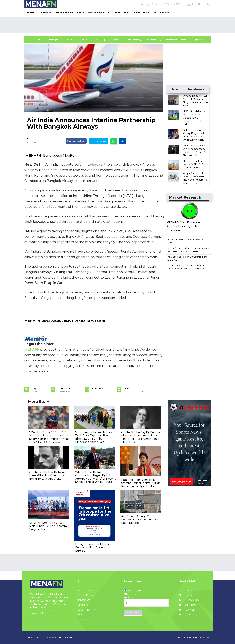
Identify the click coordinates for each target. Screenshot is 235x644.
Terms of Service (87, 590)
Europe (54, 40)
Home (31, 13)
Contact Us (84, 600)
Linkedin (187, 610)
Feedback (83, 620)
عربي (190, 4)
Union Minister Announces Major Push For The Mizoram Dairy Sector (48, 526)
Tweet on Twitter (99, 141)
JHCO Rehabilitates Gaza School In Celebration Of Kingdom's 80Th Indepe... (194, 118)
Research (119, 13)
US (35, 40)
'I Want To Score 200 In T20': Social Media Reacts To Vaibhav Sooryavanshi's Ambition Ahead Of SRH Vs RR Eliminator (49, 437)
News (45, 13)
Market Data (97, 13)
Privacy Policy (85, 595)
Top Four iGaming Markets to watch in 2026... (186, 241)
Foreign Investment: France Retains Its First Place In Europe (93, 547)
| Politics (114, 40)
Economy (135, 40)
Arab (70, 40)
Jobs (80, 615)
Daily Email (188, 605)
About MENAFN (86, 610)
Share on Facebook (76, 141)
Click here (54, 613)
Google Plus (189, 600)
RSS (185, 615)
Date (30, 139)
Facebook (188, 590)
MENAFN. (50, 637)
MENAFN (33, 155)
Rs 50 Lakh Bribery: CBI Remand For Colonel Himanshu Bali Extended (142, 520)
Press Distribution (68, 13)
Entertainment (171, 40)
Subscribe (133, 613)
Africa (99, 40)
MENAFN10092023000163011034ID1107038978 (65, 321)
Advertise (83, 605)
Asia (84, 40)
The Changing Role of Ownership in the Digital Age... (187, 258)
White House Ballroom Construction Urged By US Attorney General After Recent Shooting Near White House (95, 477)
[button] (199, 4)
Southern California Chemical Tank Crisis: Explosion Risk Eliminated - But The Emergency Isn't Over (94, 437)
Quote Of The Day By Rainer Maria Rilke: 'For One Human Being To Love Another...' (48, 475)
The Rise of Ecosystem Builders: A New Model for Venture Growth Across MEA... (187, 267)
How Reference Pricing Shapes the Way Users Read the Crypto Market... (188, 250)
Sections (160, 13)
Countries (140, 13)
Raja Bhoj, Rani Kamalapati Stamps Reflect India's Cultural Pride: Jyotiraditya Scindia (141, 483)
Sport (196, 40)
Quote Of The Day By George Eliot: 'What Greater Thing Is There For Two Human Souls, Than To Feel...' (141, 437)
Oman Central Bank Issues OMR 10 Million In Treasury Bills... (195, 164)
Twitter (186, 595)
